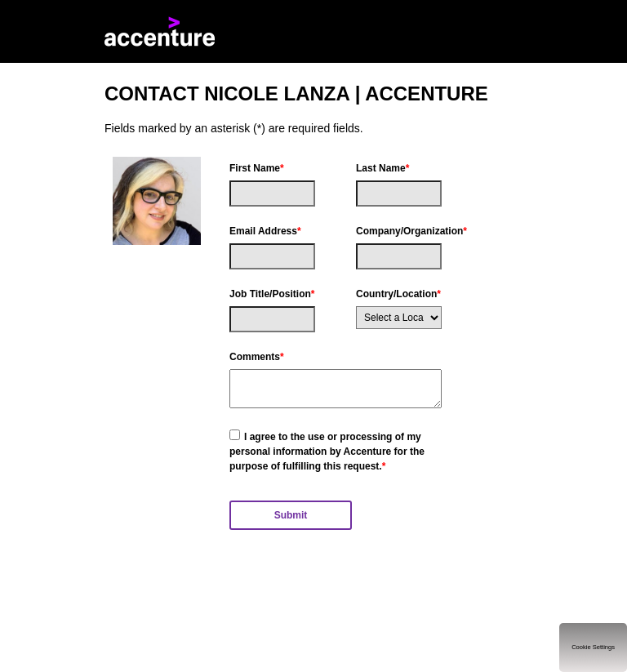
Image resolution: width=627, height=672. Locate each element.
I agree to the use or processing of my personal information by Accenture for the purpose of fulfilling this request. (327, 452)
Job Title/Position (272, 294)
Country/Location (398, 294)
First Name (257, 168)
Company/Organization (399, 231)
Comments (257, 357)
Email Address (265, 231)
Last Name (382, 168)
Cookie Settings (593, 647)
